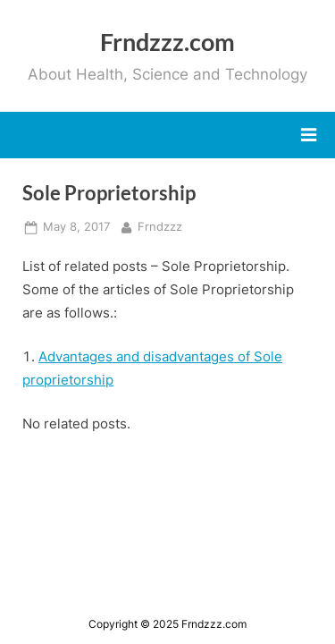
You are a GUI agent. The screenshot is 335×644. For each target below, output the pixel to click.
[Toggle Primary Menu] (309, 135)
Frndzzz (160, 225)
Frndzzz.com (167, 42)
